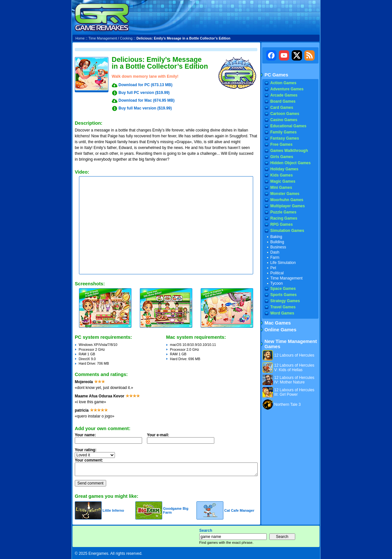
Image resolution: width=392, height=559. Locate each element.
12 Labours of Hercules (294, 355)
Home (80, 38)
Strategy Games (285, 301)
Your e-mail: (183, 440)
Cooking (126, 38)
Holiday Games (284, 169)
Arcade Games (284, 95)
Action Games (283, 83)
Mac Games (278, 323)
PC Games (276, 75)
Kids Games (281, 175)
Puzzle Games (283, 212)
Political (277, 273)
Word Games (282, 313)
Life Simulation (283, 263)
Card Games (282, 108)
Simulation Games (287, 231)
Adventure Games (287, 89)
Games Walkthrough (289, 151)
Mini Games (281, 188)
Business (278, 247)
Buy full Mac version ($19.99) (145, 108)
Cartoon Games (285, 114)
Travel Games (283, 307)
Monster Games (285, 194)
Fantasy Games (285, 138)
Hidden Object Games (291, 163)
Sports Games (283, 295)
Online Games (280, 330)
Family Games (283, 132)
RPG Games (281, 224)
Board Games (283, 101)
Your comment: (89, 460)
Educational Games (288, 126)
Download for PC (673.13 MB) (146, 85)
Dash (275, 252)
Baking (276, 237)
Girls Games (282, 157)
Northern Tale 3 (287, 405)
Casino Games (284, 120)
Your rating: (86, 450)
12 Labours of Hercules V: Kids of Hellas (294, 368)
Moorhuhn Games (287, 200)
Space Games (283, 289)
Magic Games (283, 181)
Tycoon (277, 283)
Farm (275, 257)
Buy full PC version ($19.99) (144, 93)
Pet (273, 268)
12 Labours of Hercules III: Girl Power (294, 392)
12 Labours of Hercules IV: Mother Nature (294, 380)
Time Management (103, 38)
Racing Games (284, 218)
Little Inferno (113, 510)
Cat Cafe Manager (239, 510)
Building (277, 242)
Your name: (85, 435)
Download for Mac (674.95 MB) (146, 100)
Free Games (281, 144)
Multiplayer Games (288, 206)
